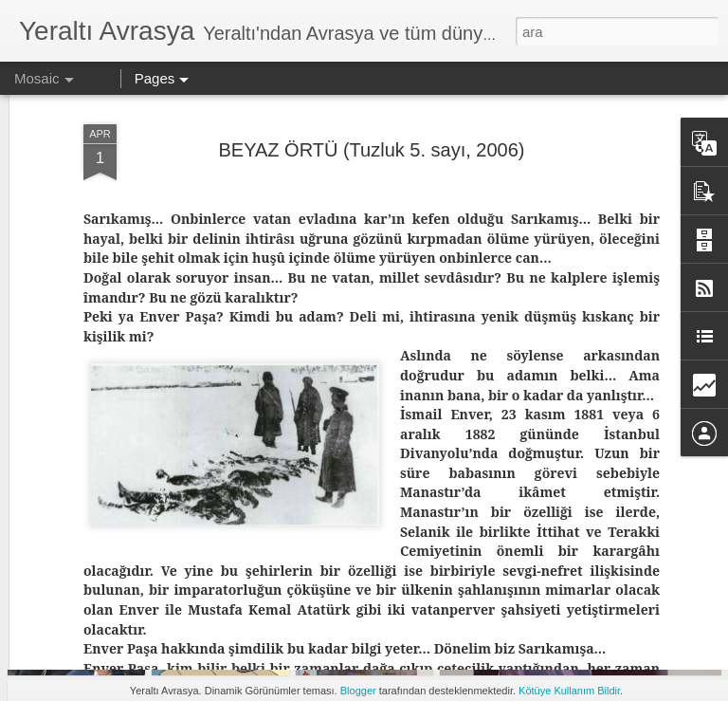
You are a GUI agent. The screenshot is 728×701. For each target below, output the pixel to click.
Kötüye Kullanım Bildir (569, 691)
